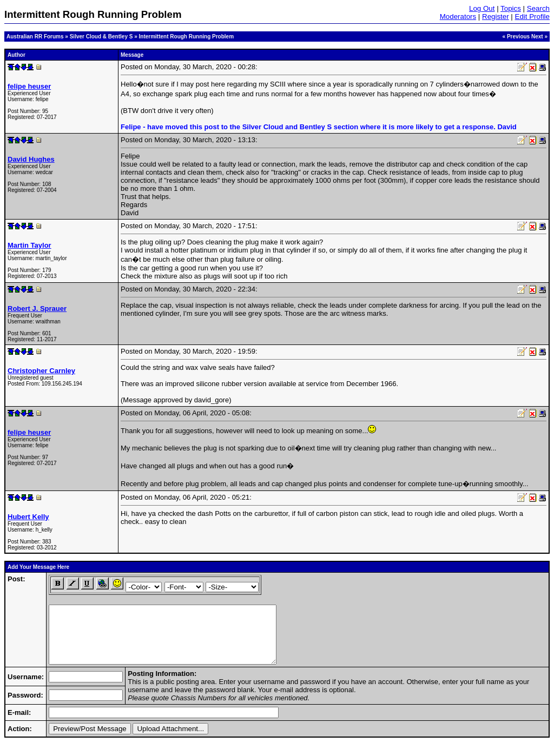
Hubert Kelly (28, 517)
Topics (511, 8)
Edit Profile (532, 16)
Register (496, 16)
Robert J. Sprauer (37, 309)
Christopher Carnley (41, 371)
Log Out (482, 8)
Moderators (458, 16)
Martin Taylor (29, 245)
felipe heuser (29, 86)
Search (538, 8)
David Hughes (31, 159)
